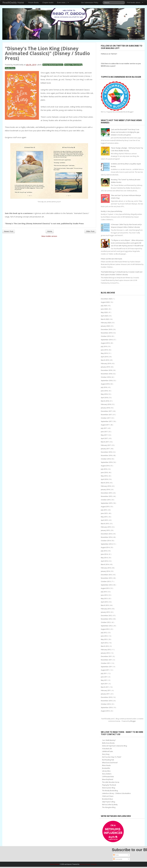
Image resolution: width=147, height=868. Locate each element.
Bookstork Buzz (108, 799)
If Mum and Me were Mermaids (111, 259)
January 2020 (106, 326)
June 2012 (104, 636)
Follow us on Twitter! (109, 54)
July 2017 (104, 428)
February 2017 (106, 445)
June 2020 (104, 309)
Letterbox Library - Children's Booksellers (116, 793)
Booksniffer (106, 768)
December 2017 (107, 411)
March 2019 (105, 360)
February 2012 (106, 650)
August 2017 (105, 425)
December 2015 (107, 493)
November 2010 (107, 701)
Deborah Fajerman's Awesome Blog (115, 746)
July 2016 (104, 469)
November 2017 (107, 415)
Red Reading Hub (108, 760)
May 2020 (104, 312)
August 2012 (105, 629)
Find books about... (135, 3)
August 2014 (105, 547)
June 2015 (104, 513)
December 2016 (107, 452)
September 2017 (107, 421)
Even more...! (63, 3)
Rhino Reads (106, 765)
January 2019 (106, 367)
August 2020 (105, 302)
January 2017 (106, 449)
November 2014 (107, 537)
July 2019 (104, 346)
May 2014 (104, 558)
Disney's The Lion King (73, 65)
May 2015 (104, 517)
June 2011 (104, 677)
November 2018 (107, 374)
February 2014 (106, 568)
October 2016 (106, 459)
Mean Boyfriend (108, 779)
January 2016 (106, 490)
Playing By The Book (109, 785)
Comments (118, 859)
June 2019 (104, 350)
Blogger (133, 721)
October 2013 (106, 581)
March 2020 (105, 319)
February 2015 (106, 527)
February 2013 (106, 609)
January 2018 (106, 408)
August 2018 (105, 384)
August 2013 (105, 588)
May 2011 (104, 680)
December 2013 (107, 575)
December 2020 (107, 299)
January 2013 (106, 612)
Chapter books (48, 3)
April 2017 (105, 438)
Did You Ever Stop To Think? (112, 757)
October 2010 (106, 704)
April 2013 (105, 602)
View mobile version (49, 236)
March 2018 (105, 401)
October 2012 (106, 622)
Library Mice (106, 771)
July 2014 (104, 551)
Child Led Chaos (108, 796)
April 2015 (105, 520)
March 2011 (105, 687)
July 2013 (104, 592)
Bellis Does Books (108, 743)
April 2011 (105, 684)
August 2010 (105, 711)
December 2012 (107, 616)
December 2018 (107, 370)
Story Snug (106, 754)
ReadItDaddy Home (13, 3)
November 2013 (107, 578)
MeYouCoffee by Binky (110, 805)
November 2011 (107, 660)
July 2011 (104, 673)
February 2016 (106, 486)
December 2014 (107, 534)
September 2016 (107, 462)
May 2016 (104, 476)
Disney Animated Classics (53, 65)
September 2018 (107, 381)
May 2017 (104, 435)
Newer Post (9, 231)
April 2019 (105, 357)
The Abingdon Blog (109, 807)
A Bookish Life (107, 749)
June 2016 (104, 472)
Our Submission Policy (90, 3)
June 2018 (104, 391)
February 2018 (106, 404)
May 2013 (104, 599)
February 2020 (106, 323)
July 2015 (104, 510)
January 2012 (106, 653)
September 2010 (107, 708)
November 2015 (107, 496)
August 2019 (105, 343)
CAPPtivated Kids (108, 777)
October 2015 (106, 500)
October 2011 (106, 663)
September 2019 (107, 340)
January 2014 (106, 571)
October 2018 (106, 377)
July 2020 (104, 306)
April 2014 (105, 561)
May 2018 (104, 394)
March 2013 (105, 605)
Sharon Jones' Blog (109, 788)
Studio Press (10, 68)
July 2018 (104, 387)
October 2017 (106, 418)
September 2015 (107, 503)
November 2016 (107, 455)
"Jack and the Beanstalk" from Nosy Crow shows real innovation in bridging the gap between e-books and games (125, 132)
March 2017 (105, 442)
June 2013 (104, 595)
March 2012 (105, 646)
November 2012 (107, 619)
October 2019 (106, 336)
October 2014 (106, 541)
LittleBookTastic (108, 751)
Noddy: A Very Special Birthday (112, 211)
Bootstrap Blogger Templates (88, 864)
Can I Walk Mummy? (109, 740)
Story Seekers (107, 774)
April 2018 (105, 398)
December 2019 (107, 329)
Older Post (90, 231)
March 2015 (105, 524)
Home (50, 231)
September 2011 (107, 667)
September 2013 (107, 585)
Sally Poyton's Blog (109, 802)
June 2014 (104, 554)
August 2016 (105, 466)
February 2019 (106, 364)
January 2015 (106, 530)
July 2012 (104, 633)
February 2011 (106, 690)
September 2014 (107, 544)
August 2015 (105, 507)
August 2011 (105, 670)
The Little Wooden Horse (111, 782)
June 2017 (104, 432)
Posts (116, 855)
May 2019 (104, 353)
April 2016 (105, 479)
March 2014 (105, 564)
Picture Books (33, 3)
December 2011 (107, 656)
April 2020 (105, 316)
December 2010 (107, 697)
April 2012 (105, 643)
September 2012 (107, 626)
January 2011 (106, 694)
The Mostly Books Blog (110, 791)
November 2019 (107, 333)
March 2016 (105, 483)
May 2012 (104, 639)
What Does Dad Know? (110, 763)
